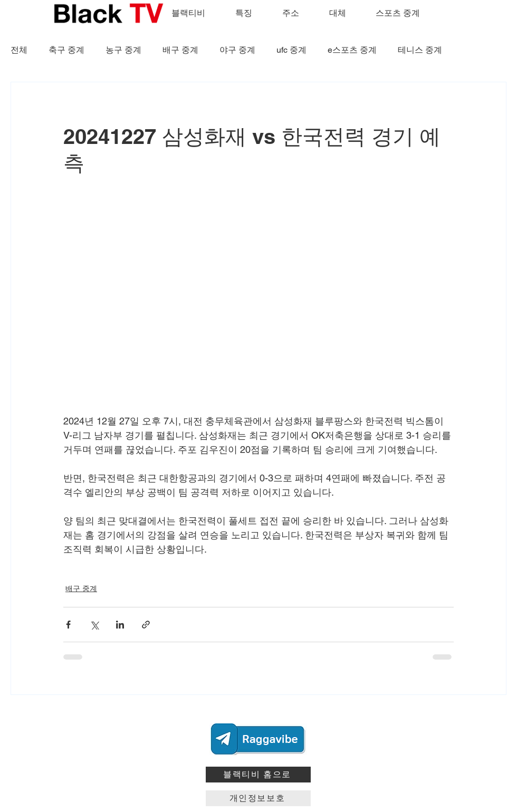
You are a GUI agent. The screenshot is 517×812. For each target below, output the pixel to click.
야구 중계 (237, 50)
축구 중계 (66, 50)
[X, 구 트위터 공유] (94, 625)
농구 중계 (123, 50)
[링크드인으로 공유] (120, 625)
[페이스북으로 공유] (68, 625)
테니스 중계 (420, 50)
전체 (19, 50)
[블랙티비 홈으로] (258, 775)
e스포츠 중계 (352, 50)
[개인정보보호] (258, 798)
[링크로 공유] (146, 625)
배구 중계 (180, 50)
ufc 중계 (291, 50)
